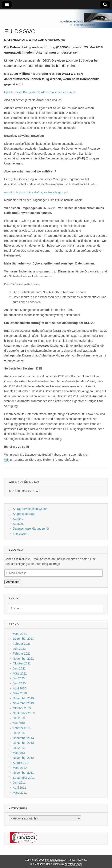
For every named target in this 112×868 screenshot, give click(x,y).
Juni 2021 (19, 668)
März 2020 (20, 693)
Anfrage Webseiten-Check (30, 509)
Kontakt (18, 524)
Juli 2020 (19, 678)
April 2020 (19, 688)
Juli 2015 (19, 733)
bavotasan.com (73, 864)
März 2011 (20, 793)
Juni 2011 (19, 783)
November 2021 (23, 659)
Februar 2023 (22, 644)
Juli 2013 (19, 748)
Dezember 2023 (23, 639)
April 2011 (19, 788)
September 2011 (24, 778)
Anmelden (13, 582)
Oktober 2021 (22, 663)
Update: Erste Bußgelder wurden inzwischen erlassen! (40, 92)
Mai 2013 (19, 753)
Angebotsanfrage (24, 514)
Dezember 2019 (23, 698)
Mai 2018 (19, 723)
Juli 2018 (19, 718)
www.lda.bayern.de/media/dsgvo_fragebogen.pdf (36, 192)
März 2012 (20, 768)
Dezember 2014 (23, 738)
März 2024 (20, 634)
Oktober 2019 (22, 708)
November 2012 (23, 758)
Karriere (18, 519)
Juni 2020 (19, 683)
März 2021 (20, 673)
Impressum (20, 534)
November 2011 (23, 773)
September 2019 (24, 713)
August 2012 (21, 763)
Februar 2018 (22, 728)
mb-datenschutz (54, 860)
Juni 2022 (19, 649)
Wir (7, 460)
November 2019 (23, 703)
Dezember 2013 (23, 743)
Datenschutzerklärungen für (31, 529)
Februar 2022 (22, 654)
